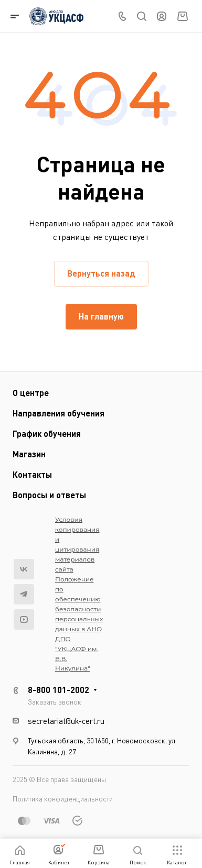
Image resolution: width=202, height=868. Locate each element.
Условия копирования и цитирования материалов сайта (77, 544)
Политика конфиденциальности (63, 799)
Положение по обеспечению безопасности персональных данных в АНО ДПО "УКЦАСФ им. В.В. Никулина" (79, 624)
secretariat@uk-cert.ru (66, 721)
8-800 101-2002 (59, 690)
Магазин (29, 454)
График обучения (47, 433)
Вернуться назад (101, 273)
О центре (31, 393)
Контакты (32, 474)
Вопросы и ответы (49, 495)
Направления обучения (59, 413)
